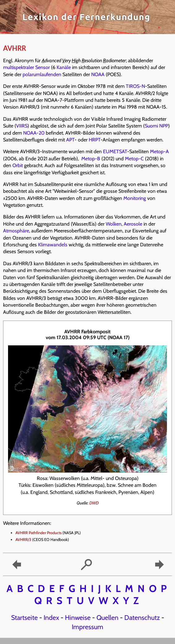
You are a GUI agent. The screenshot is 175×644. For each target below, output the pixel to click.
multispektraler (19, 67)
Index (51, 617)
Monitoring (135, 198)
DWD (94, 503)
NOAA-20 (34, 133)
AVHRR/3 (23, 540)
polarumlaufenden (42, 74)
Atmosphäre (16, 231)
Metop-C (134, 159)
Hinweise (78, 617)
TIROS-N (135, 86)
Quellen (107, 617)
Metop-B (91, 159)
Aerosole (133, 224)
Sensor (43, 67)
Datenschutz (142, 617)
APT (70, 140)
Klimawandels (53, 245)
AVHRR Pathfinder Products (38, 533)
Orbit (18, 165)
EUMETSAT (115, 151)
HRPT (95, 140)
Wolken (114, 224)
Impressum (87, 627)
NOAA (98, 74)
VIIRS (22, 126)
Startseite (24, 617)
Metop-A (159, 151)
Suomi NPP (156, 126)
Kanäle (64, 67)
